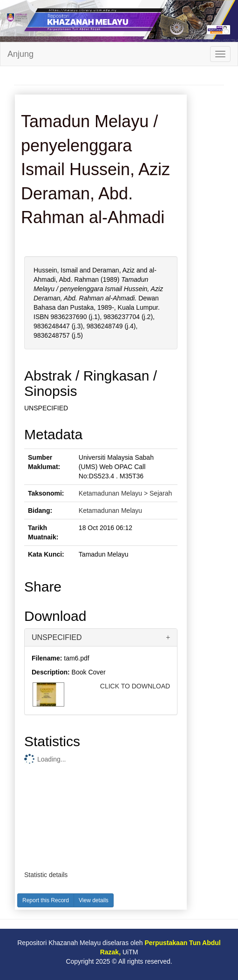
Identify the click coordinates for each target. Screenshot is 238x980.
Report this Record (46, 900)
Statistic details (46, 875)
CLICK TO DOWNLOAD (135, 686)
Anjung (20, 54)
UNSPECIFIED (57, 637)
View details (94, 900)
